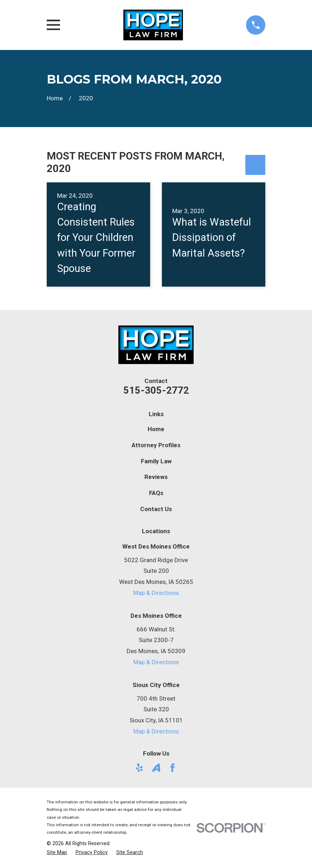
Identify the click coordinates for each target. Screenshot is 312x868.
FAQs (156, 493)
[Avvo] (156, 768)
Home (156, 429)
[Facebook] (173, 768)
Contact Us (156, 509)
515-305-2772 (156, 390)
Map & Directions (156, 593)
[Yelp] (139, 768)
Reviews (156, 477)
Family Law (156, 461)
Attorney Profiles (156, 445)
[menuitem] (57, 853)
